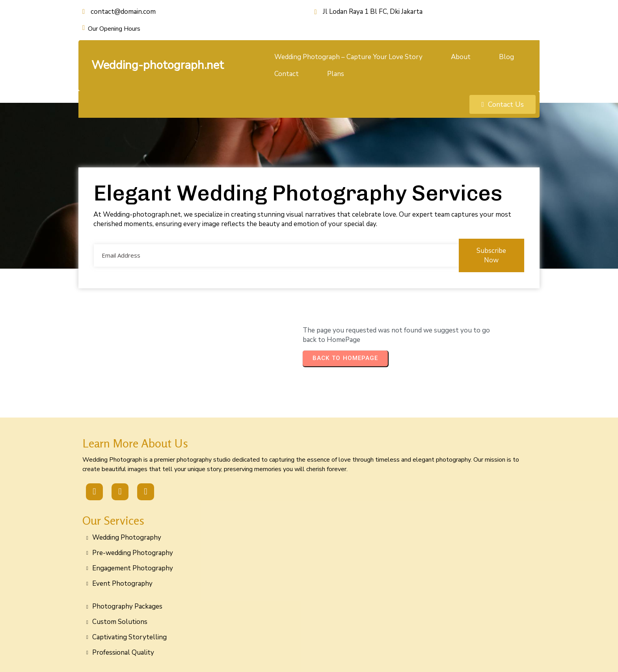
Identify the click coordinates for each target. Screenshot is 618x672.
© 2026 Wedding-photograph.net (309, 657)
